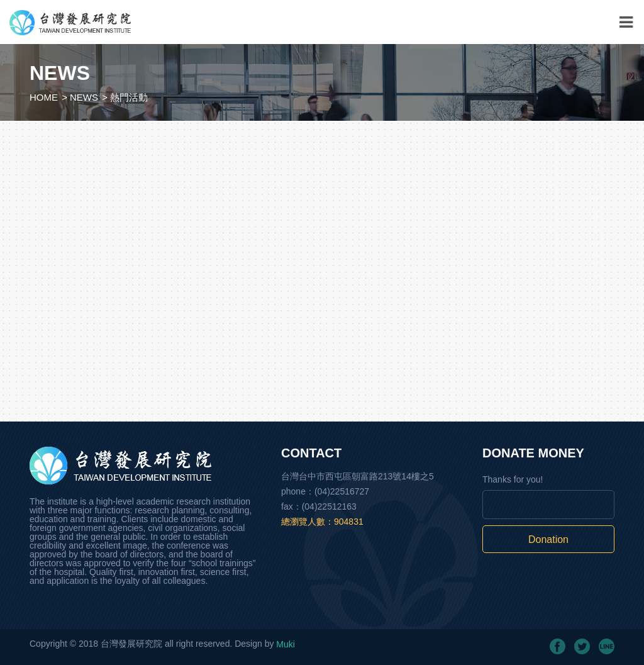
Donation (548, 539)
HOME (44, 97)
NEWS (84, 97)
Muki (286, 644)
